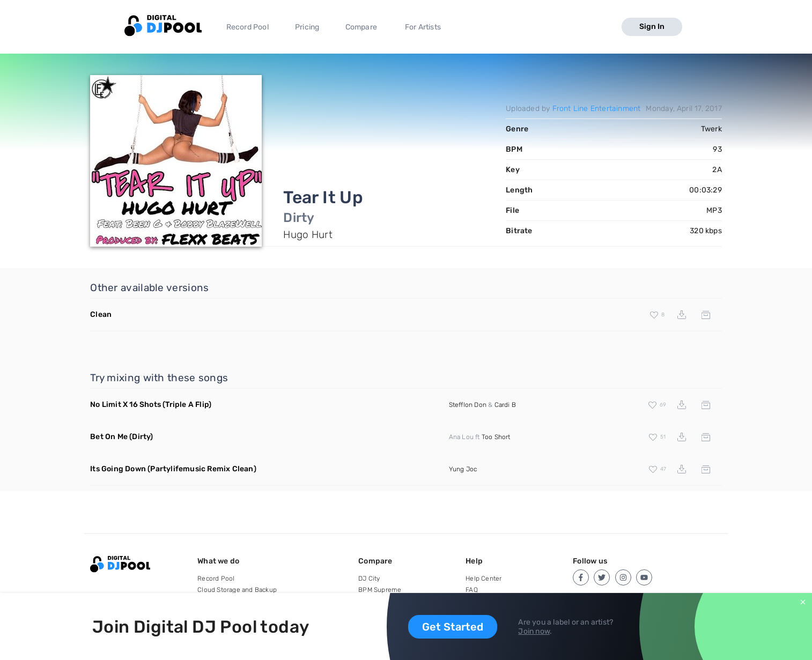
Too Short (496, 437)
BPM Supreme (380, 590)
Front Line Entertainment (597, 109)
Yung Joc (463, 469)
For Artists (423, 27)
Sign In (652, 27)
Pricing (307, 27)
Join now (534, 631)
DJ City (369, 579)
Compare (361, 27)
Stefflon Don (468, 405)
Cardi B (505, 405)
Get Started (453, 627)
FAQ (472, 590)
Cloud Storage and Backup (237, 590)
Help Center (483, 579)
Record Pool (248, 27)
